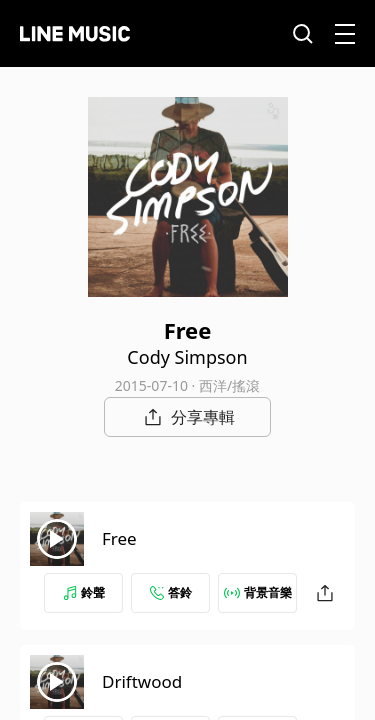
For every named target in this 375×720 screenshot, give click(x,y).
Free (119, 538)
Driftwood (142, 681)
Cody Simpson (187, 357)
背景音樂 (258, 592)
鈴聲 (84, 592)
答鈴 (171, 592)
